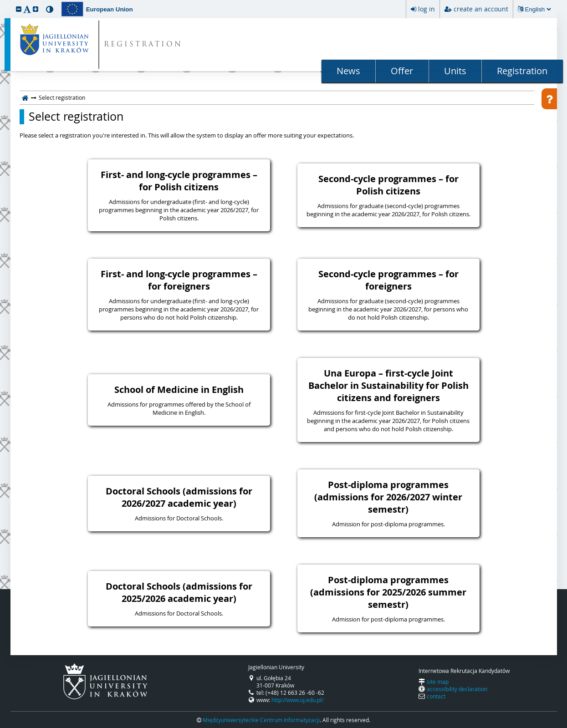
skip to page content (2, 2)
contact (436, 696)
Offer (402, 71)
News (348, 71)
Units (455, 71)
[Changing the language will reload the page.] (538, 9)
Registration (522, 71)
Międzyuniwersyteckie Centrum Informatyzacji (261, 720)
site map (438, 682)
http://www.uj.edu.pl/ (297, 700)
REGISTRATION (143, 45)
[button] (19, 9)
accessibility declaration (457, 689)
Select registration (76, 117)
